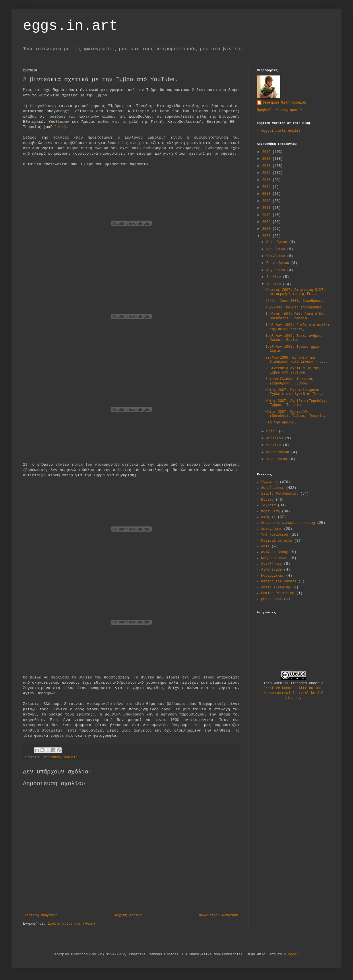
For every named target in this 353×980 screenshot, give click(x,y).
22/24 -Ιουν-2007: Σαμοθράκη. (294, 301)
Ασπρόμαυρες (272, 488)
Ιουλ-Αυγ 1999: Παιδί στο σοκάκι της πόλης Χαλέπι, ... (297, 327)
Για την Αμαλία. (281, 423)
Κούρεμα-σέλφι (275, 558)
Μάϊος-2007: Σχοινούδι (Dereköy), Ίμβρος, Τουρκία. (295, 414)
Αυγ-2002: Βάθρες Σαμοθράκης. (294, 308)
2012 (267, 201)
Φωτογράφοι (271, 529)
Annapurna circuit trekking (288, 523)
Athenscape (271, 570)
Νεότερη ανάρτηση (41, 915)
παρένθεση (52, 757)
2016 (267, 173)
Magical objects (277, 541)
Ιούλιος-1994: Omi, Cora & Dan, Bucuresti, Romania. (296, 316)
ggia (265, 547)
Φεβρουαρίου (279, 452)
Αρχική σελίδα (128, 915)
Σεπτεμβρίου (279, 263)
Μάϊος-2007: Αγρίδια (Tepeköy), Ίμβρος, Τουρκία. (296, 403)
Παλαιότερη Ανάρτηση (219, 915)
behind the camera (279, 582)
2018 (267, 159)
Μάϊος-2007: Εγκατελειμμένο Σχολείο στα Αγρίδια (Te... (294, 392)
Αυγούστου (277, 270)
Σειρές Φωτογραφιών (280, 494)
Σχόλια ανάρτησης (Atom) (71, 924)
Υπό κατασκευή (275, 535)
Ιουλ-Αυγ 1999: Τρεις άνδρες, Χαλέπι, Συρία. (294, 338)
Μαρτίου (275, 445)
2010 (267, 215)
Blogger (291, 954)
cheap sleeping (276, 588)
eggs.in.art (70, 26)
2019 (267, 152)
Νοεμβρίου (277, 249)
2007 (267, 236)
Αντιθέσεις (271, 564)
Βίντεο (267, 500)
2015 (267, 180)
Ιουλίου (275, 277)
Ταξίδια (268, 505)
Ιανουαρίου (278, 459)
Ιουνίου (275, 284)
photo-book (271, 599)
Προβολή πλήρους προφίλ (280, 110)
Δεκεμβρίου (278, 242)
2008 (267, 229)
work (278, 683)
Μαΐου (272, 431)
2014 (267, 187)
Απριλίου (276, 438)
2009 (267, 222)
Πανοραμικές (272, 576)
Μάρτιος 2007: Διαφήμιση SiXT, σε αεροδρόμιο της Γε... (295, 292)
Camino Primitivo (278, 593)
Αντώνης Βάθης (275, 552)
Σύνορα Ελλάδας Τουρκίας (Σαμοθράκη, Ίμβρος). (289, 381)
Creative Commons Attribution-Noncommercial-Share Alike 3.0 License (293, 693)
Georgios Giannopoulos (284, 103)
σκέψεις (71, 757)
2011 (267, 208)
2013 (267, 194)
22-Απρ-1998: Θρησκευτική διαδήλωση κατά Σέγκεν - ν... (297, 360)
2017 (267, 166)
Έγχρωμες (269, 482)
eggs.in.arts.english (282, 131)
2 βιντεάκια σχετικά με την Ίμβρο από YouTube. (292, 370)
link (59, 127)
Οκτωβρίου (277, 256)
